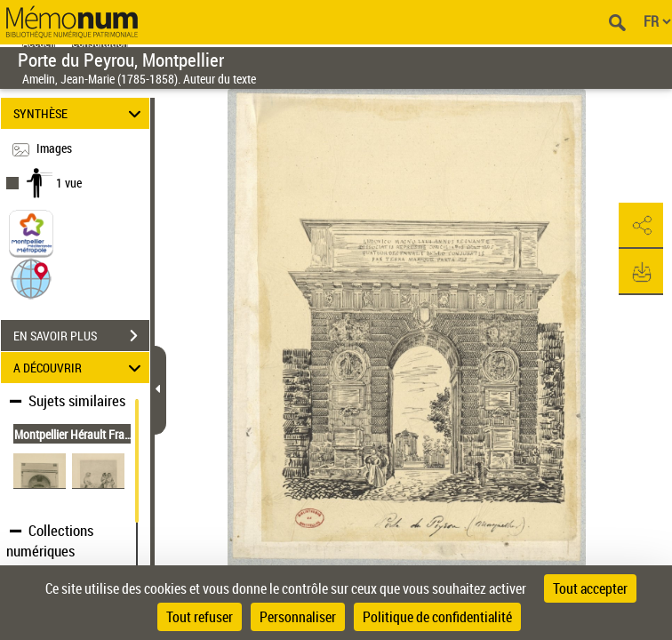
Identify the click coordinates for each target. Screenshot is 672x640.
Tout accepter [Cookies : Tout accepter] (590, 588)
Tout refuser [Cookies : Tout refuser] (200, 617)
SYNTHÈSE (80, 113)
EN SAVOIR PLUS (81, 336)
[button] (31, 278)
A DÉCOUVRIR (80, 368)
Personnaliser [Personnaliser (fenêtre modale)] (298, 617)
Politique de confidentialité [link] (437, 617)
